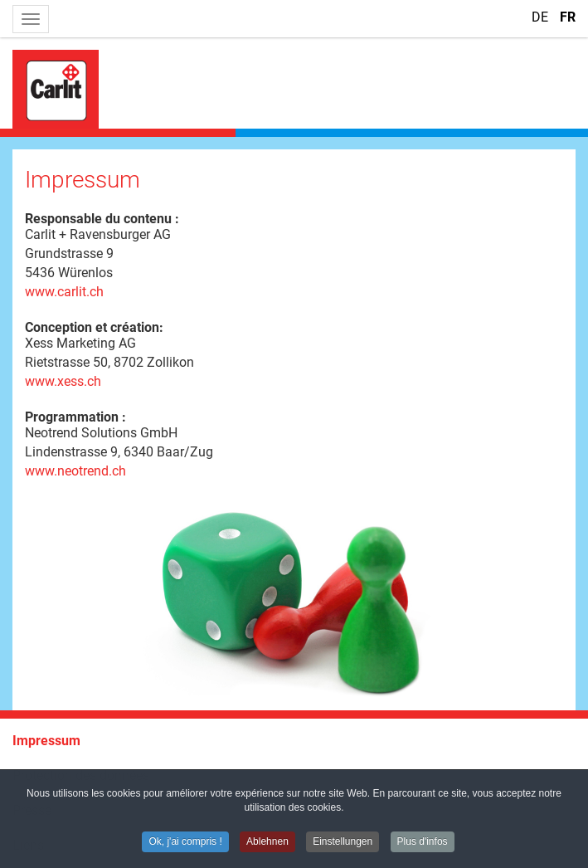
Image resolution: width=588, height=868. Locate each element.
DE (542, 17)
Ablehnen (267, 843)
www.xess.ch (63, 381)
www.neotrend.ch (75, 471)
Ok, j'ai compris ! (185, 843)
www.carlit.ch (64, 292)
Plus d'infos (423, 843)
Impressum (46, 741)
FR (568, 17)
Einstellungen (343, 843)
